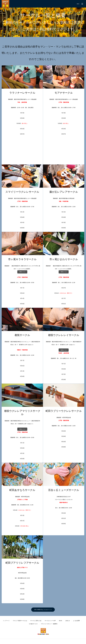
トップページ (6, 621)
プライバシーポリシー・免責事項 (49, 624)
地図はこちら (22, 272)
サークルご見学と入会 (36, 621)
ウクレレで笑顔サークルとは (20, 621)
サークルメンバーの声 (50, 621)
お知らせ (68, 621)
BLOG (60, 621)
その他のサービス (33, 624)
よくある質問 (76, 621)
